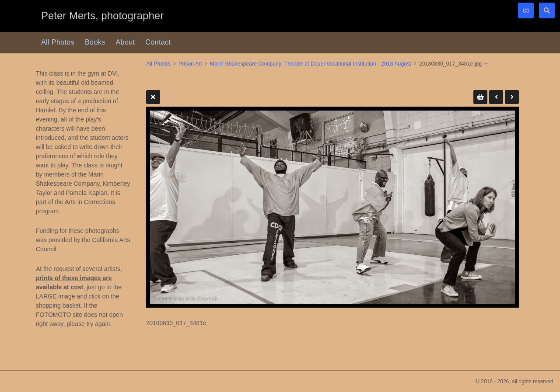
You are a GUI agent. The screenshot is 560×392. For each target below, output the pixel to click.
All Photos (58, 42)
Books (95, 42)
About (126, 42)
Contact (158, 42)
